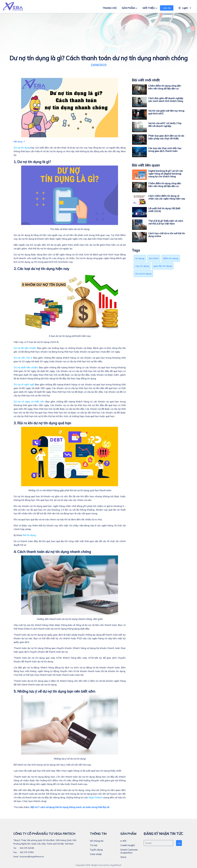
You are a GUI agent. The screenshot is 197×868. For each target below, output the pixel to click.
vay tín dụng (142, 266)
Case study (96, 854)
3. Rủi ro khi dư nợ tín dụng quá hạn (42, 423)
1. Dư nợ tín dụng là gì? (32, 162)
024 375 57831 (27, 852)
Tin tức (94, 845)
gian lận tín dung (163, 266)
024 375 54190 (27, 848)
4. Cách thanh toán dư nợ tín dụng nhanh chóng (52, 552)
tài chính (154, 258)
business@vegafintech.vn (32, 857)
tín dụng (140, 258)
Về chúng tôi (97, 841)
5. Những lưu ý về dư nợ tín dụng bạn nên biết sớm (54, 691)
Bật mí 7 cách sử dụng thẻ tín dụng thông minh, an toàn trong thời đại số (70, 807)
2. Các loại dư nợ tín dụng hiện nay (41, 269)
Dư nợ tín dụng (143, 274)
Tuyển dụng (96, 850)
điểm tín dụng (171, 258)
